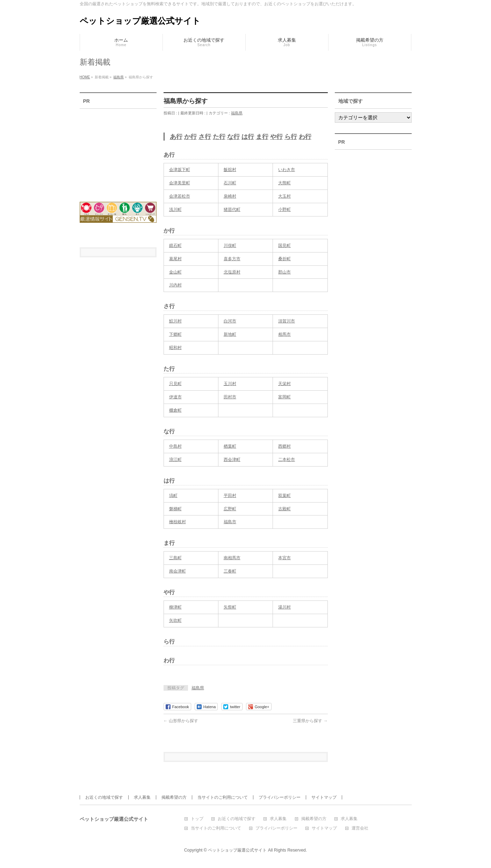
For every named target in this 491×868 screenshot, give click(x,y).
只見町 (175, 384)
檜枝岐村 (178, 522)
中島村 (175, 446)
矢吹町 (175, 620)
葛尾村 (175, 259)
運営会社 (360, 828)
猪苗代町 (232, 209)
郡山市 (284, 272)
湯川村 (284, 607)
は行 (248, 137)
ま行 (262, 137)
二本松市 (287, 460)
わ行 (305, 137)
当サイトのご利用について (223, 797)
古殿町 (284, 509)
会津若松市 (180, 196)
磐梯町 (175, 509)
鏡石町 (175, 246)
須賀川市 (287, 321)
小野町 (284, 209)
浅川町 (175, 209)
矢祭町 (230, 607)
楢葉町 (230, 446)
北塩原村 (232, 272)
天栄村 (284, 384)
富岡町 (284, 397)
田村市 (230, 397)
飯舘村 (230, 170)
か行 (190, 137)
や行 (276, 137)
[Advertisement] (118, 151)
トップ (197, 819)
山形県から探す (181, 721)
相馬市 (284, 334)
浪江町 (175, 460)
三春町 (230, 571)
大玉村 (284, 196)
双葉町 (284, 496)
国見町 (284, 246)
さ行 (205, 137)
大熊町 (284, 183)
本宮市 (284, 558)
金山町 (175, 272)
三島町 (175, 558)
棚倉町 (175, 410)
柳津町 (175, 607)
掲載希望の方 (174, 797)
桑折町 (284, 259)
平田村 (230, 496)
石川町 (230, 183)
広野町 (230, 509)
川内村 (175, 285)
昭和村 (175, 348)
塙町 (173, 496)
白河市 (230, 321)
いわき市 (287, 170)
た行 (219, 137)
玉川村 (230, 384)
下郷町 (175, 334)
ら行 (291, 137)
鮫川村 (175, 321)
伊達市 (175, 397)
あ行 (176, 137)
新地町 (230, 334)
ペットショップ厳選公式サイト (140, 21)
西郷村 (284, 446)
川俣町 (230, 246)
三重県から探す (310, 721)
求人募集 (142, 797)
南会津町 (178, 571)
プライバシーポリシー (280, 797)
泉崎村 (230, 196)
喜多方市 (232, 259)
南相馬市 (232, 558)
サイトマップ (324, 797)
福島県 (237, 113)
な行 (233, 137)
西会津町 (232, 460)
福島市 (230, 522)
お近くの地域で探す (104, 797)
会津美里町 (180, 183)
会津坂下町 (180, 170)
